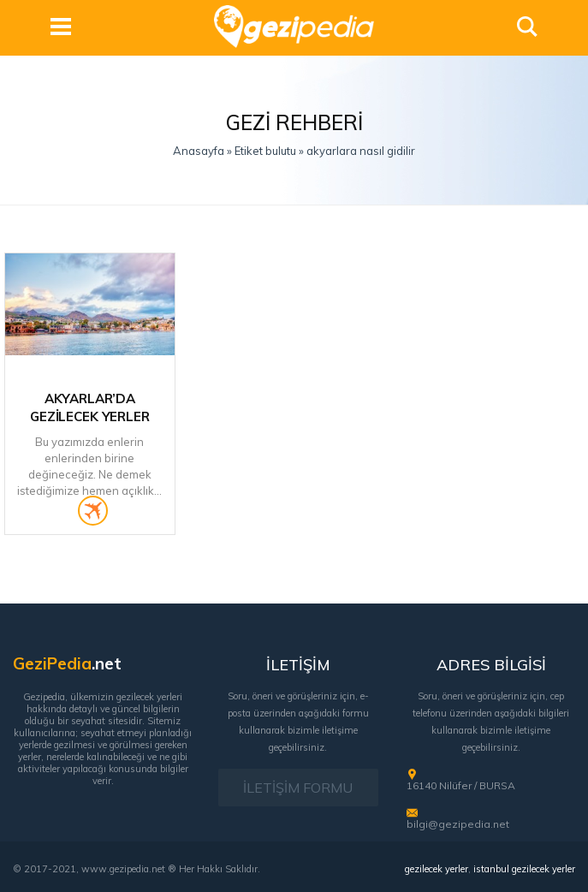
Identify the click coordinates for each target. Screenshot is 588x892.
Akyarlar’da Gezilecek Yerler (90, 407)
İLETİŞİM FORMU (298, 788)
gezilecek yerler (437, 869)
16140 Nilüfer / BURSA (461, 785)
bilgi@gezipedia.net (458, 824)
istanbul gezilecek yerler (524, 869)
